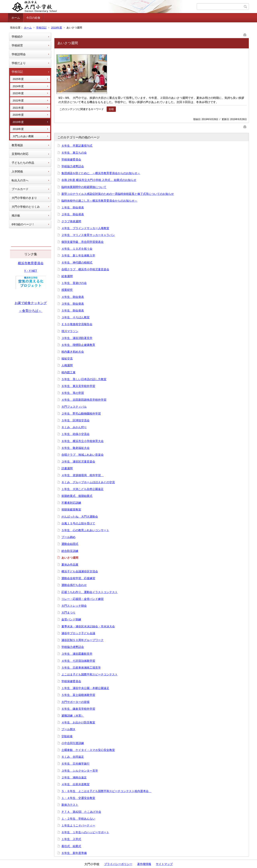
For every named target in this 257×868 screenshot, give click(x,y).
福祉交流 (67, 358)
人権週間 (67, 365)
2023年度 (18, 93)
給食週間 (67, 276)
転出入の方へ (20, 180)
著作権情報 (144, 864)
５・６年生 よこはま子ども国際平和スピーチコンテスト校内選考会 (106, 791)
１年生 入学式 (71, 839)
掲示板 (16, 215)
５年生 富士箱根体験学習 (78, 695)
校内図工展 (68, 372)
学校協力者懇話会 (73, 166)
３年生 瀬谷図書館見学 (77, 654)
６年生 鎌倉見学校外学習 (78, 709)
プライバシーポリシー (118, 864)
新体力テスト (70, 805)
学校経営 (17, 45)
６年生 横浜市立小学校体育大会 (83, 441)
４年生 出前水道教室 (75, 784)
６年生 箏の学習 (73, 393)
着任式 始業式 (71, 846)
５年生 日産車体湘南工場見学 (81, 668)
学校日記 (41, 28)
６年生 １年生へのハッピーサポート (85, 832)
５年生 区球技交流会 (75, 420)
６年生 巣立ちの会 (74, 153)
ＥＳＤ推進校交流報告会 (77, 324)
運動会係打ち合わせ (74, 585)
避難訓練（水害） (73, 716)
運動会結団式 (70, 544)
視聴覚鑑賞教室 (71, 510)
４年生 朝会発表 (73, 297)
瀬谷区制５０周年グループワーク (83, 640)
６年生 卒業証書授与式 (77, 146)
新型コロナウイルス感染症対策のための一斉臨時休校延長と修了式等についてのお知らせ (118, 194)
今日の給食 (33, 18)
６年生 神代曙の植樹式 (77, 262)
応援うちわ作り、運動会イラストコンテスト (90, 592)
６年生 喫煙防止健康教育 (78, 345)
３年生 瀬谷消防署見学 (77, 338)
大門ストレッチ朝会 (74, 606)
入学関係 (17, 172)
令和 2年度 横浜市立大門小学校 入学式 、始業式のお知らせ (99, 180)
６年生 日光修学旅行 (75, 764)
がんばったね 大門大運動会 (80, 517)
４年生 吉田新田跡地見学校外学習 (84, 400)
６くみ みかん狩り (74, 427)
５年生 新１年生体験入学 (78, 255)
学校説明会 (19, 54)
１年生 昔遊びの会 (74, 283)
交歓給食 (67, 736)
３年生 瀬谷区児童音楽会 (78, 462)
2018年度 (18, 129)
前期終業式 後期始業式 (77, 496)
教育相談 (17, 145)
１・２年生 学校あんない (78, 819)
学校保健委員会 (71, 159)
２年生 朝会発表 (73, 214)
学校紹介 (17, 37)
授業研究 (67, 290)
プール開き (68, 729)
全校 (111, 109)
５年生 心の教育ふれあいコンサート (85, 530)
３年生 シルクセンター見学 (80, 771)
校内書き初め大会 (73, 352)
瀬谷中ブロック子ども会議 (78, 633)
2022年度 (18, 101)
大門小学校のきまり (24, 198)
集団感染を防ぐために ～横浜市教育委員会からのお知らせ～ (101, 173)
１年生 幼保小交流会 (75, 434)
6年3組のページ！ (23, 224)
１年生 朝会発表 (73, 207)
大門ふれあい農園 (23, 136)
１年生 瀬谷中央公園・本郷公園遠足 (85, 688)
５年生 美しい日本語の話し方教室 (84, 379)
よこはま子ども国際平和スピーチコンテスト (90, 674)
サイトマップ (164, 864)
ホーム (16, 18)
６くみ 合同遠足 (73, 757)
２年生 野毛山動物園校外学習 (81, 414)
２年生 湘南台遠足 (74, 777)
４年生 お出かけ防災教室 (78, 722)
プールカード (20, 189)
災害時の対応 (20, 154)
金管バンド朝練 (71, 619)
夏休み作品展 (70, 565)
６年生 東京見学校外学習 (78, 386)
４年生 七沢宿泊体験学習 (78, 661)
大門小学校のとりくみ (26, 207)
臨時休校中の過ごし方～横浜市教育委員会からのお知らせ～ (99, 201)
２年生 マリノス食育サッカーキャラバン (88, 235)
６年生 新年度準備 (74, 853)
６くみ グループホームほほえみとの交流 (88, 482)
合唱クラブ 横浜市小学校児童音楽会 (85, 269)
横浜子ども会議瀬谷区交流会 (80, 571)
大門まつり (68, 613)
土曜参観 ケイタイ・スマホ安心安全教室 (88, 750)
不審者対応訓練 (71, 503)
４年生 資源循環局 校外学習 (83, 475)
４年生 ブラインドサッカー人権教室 (85, 228)
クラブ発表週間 (71, 221)
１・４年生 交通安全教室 (78, 798)
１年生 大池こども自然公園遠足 (83, 489)
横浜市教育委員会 (31, 263)
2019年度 (57, 28)
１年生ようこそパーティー (78, 825)
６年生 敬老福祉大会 (75, 448)
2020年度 (18, 115)
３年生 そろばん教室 (75, 317)
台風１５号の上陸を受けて (78, 523)
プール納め (68, 537)
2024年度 (18, 86)
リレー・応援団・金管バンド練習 (83, 599)
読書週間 (67, 468)
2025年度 (18, 79)
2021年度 (18, 108)
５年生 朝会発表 (73, 310)
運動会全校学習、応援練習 (78, 578)
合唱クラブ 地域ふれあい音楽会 (83, 455)
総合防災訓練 (70, 551)
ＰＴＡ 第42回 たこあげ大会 (81, 812)
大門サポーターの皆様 (75, 702)
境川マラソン (70, 331)
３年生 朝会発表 (73, 304)
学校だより (19, 63)
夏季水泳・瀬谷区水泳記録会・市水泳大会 (88, 626)
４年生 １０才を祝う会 (77, 249)
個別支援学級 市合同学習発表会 (83, 242)
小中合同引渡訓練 (73, 743)
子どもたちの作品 (23, 163)
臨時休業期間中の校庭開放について (84, 187)
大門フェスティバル (74, 407)
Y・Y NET (31, 271)
